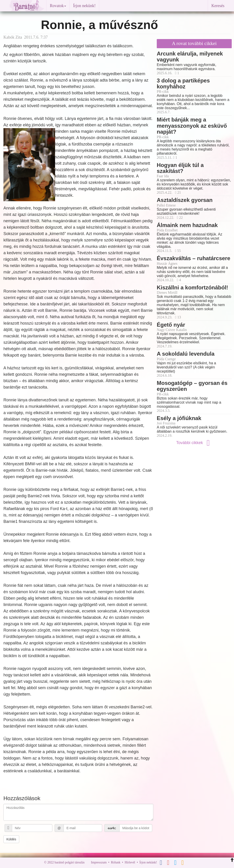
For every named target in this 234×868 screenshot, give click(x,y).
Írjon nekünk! (84, 6)
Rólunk (116, 862)
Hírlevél (130, 862)
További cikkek (194, 443)
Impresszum (99, 862)
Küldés (11, 839)
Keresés (218, 6)
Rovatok (58, 6)
